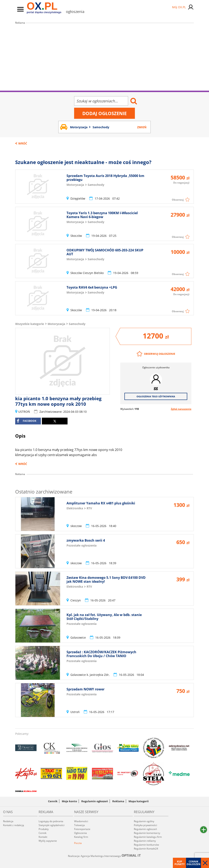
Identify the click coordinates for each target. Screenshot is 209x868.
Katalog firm (81, 837)
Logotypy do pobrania (51, 821)
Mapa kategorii (139, 801)
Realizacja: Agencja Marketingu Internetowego (104, 856)
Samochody (77, 324)
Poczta (78, 843)
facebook (27, 421)
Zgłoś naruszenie (181, 409)
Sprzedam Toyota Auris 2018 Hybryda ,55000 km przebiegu (105, 178)
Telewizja (79, 825)
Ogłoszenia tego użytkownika (156, 396)
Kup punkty (180, 863)
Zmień (142, 127)
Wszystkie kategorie (30, 324)
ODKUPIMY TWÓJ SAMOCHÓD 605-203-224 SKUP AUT (105, 252)
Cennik (53, 801)
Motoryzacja (56, 324)
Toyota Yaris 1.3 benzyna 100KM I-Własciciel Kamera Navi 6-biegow (102, 215)
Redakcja (8, 821)
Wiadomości (81, 821)
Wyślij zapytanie (48, 841)
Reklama (118, 801)
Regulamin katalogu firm (148, 837)
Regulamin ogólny (144, 821)
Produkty (44, 829)
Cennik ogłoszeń (193, 863)
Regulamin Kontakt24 (146, 849)
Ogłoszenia (80, 833)
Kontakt (43, 837)
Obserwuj (178, 200)
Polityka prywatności (145, 825)
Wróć (23, 143)
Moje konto (69, 801)
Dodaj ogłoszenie (104, 113)
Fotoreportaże (82, 829)
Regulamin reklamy (145, 841)
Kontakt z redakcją (14, 825)
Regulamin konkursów (146, 845)
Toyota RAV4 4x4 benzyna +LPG (92, 287)
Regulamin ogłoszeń (95, 801)
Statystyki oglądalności (52, 825)
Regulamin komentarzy (147, 833)
